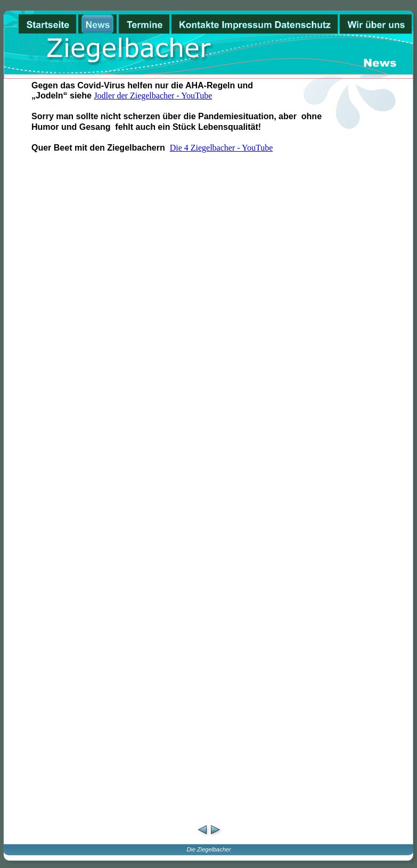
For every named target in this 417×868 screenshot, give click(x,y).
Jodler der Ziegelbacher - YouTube (153, 96)
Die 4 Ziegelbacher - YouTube (222, 148)
